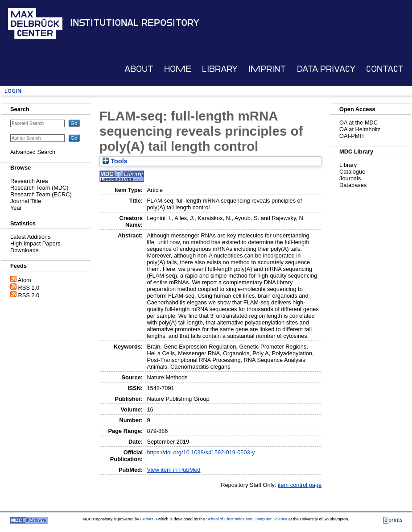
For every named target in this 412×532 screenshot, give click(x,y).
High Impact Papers (35, 243)
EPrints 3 (148, 519)
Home (178, 69)
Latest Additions (30, 237)
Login (13, 91)
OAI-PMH (352, 136)
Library (220, 69)
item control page (300, 485)
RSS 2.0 (29, 295)
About (139, 69)
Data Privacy (326, 69)
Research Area (29, 181)
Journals (350, 178)
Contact (385, 69)
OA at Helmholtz (360, 129)
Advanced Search (33, 152)
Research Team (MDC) (39, 188)
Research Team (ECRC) (41, 194)
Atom (25, 280)
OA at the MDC (358, 123)
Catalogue (352, 172)
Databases (353, 185)
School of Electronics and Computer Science (247, 519)
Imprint (267, 69)
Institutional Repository (135, 23)
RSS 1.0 (29, 288)
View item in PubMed (173, 470)
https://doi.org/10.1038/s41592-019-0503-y (201, 452)
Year (16, 208)
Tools (115, 161)
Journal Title (26, 201)
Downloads (24, 250)
